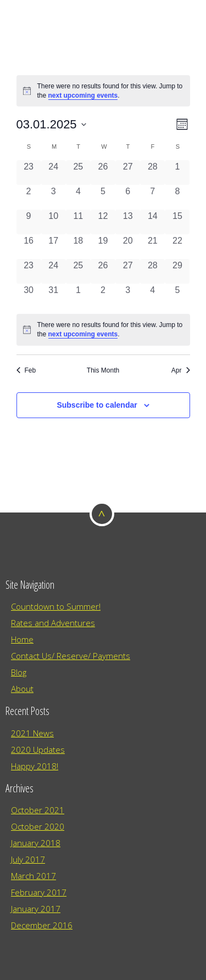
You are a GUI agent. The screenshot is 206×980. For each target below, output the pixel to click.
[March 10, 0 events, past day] (54, 222)
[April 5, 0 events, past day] (177, 296)
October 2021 (38, 810)
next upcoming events (83, 95)
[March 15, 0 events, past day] (177, 222)
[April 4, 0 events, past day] (152, 296)
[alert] (103, 91)
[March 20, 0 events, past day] (128, 247)
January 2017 (36, 909)
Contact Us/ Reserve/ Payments (71, 656)
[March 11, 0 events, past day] (78, 222)
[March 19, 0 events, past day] (103, 247)
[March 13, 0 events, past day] (128, 222)
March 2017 (34, 876)
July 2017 (28, 859)
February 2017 (39, 892)
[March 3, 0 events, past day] (54, 197)
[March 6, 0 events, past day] (128, 197)
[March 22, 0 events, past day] (177, 247)
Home (22, 639)
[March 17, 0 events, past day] (54, 247)
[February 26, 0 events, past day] (103, 173)
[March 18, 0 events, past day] (78, 247)
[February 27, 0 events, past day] (128, 173)
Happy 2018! (35, 766)
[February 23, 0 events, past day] (29, 173)
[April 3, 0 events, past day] (128, 296)
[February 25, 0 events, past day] (78, 173)
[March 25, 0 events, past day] (78, 271)
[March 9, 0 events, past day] (29, 222)
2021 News (32, 733)
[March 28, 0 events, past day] (152, 271)
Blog (19, 672)
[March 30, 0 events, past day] (29, 296)
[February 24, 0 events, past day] (54, 173)
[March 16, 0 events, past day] (29, 247)
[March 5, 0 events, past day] (103, 197)
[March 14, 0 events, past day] (152, 222)
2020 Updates (38, 750)
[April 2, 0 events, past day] (103, 296)
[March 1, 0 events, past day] (177, 173)
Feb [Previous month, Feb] (26, 370)
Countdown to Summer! (56, 606)
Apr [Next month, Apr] (181, 370)
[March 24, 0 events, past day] (54, 271)
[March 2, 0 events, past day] (29, 197)
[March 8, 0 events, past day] (177, 197)
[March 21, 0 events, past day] (152, 247)
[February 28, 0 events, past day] (152, 173)
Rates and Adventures (53, 623)
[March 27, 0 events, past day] (128, 271)
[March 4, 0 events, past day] (78, 197)
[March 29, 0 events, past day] (177, 271)
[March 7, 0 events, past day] (152, 197)
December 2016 (42, 925)
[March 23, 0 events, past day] (29, 271)
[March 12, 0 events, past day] (103, 222)
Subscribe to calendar (97, 405)
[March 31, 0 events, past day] (54, 296)
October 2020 (38, 826)
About (22, 689)
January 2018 (36, 843)
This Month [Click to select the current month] (103, 370)
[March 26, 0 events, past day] (103, 271)
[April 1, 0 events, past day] (78, 296)
